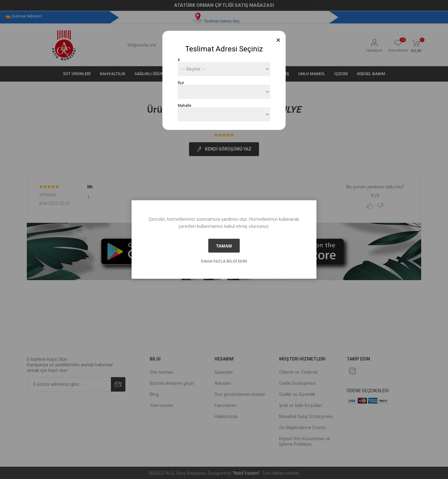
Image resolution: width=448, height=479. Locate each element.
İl (179, 60)
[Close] (278, 40)
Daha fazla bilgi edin (224, 261)
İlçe (181, 83)
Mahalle (185, 105)
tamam (224, 246)
